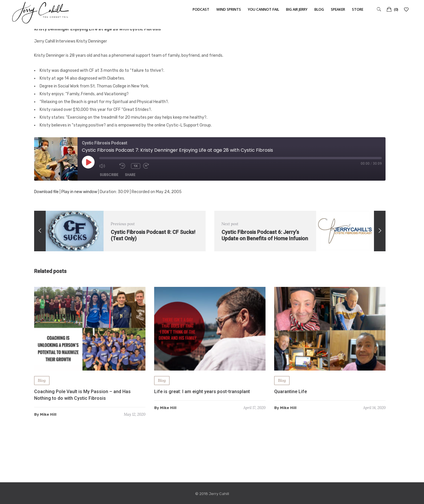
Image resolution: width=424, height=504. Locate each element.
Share (130, 175)
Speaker (338, 9)
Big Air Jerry (297, 9)
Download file (46, 192)
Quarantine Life (291, 392)
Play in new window (79, 192)
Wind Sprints (229, 9)
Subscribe (109, 175)
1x (136, 166)
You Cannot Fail (263, 9)
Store (358, 9)
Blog (319, 9)
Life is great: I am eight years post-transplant (202, 392)
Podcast (201, 9)
